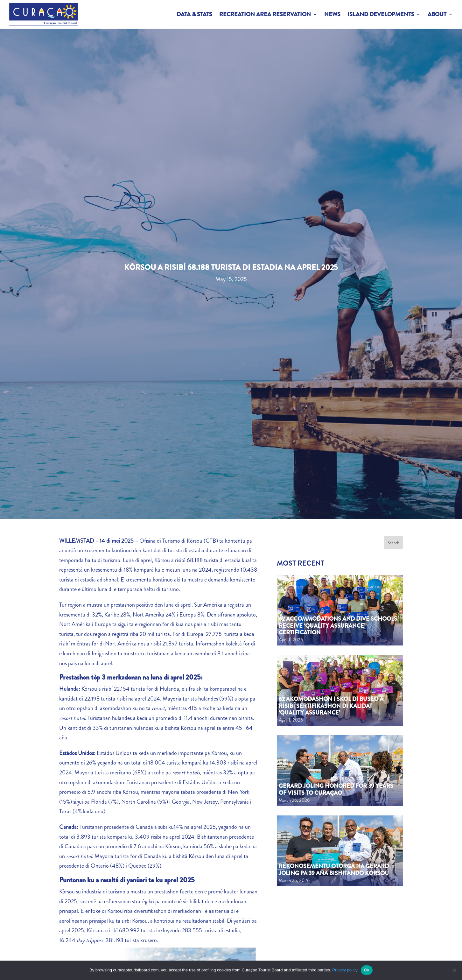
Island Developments (381, 14)
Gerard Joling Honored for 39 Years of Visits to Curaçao (336, 789)
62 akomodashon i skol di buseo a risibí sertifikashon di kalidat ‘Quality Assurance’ (331, 706)
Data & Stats (194, 14)
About (437, 14)
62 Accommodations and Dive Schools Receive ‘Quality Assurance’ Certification (338, 626)
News (332, 14)
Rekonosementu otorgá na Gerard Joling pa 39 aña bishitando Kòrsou (334, 870)
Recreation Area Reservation (265, 14)
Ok (367, 970)
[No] (454, 970)
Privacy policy (345, 970)
